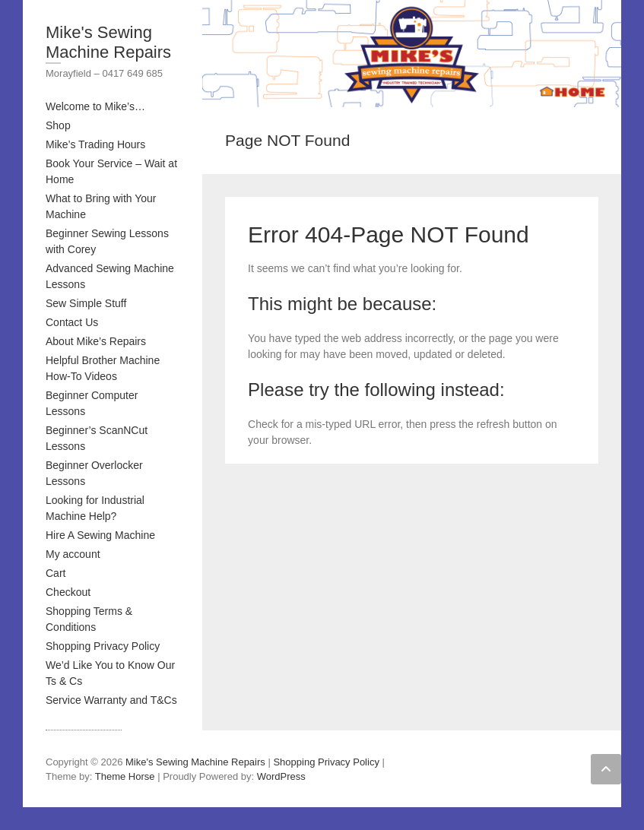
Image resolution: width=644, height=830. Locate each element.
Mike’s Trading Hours (95, 144)
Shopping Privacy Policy (103, 646)
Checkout (68, 592)
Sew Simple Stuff (86, 303)
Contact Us (72, 322)
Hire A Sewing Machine (100, 535)
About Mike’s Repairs (96, 341)
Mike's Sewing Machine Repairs (108, 42)
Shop (58, 125)
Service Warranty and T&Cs (111, 700)
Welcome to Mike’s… (95, 106)
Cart (56, 573)
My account (73, 554)
